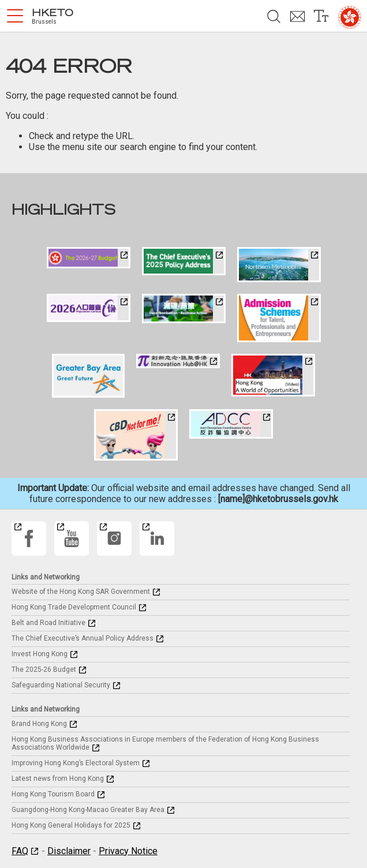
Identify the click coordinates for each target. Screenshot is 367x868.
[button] (15, 16)
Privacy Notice (128, 851)
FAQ (20, 851)
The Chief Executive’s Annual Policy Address (83, 638)
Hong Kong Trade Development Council (74, 607)
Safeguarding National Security (61, 685)
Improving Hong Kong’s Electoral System (76, 763)
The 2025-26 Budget (44, 669)
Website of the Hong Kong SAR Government (81, 592)
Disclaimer (69, 851)
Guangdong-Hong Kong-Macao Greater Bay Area (88, 810)
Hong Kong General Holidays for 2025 (71, 825)
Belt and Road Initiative (48, 623)
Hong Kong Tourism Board (53, 794)
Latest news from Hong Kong (58, 779)
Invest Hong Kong (40, 654)
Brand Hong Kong (39, 724)
